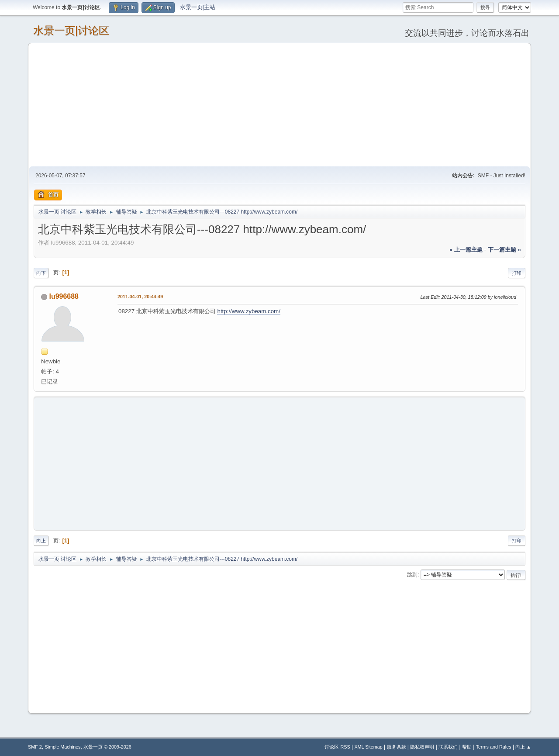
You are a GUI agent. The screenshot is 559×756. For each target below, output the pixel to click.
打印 (517, 273)
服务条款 (397, 747)
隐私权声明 (422, 747)
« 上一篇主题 (466, 250)
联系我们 (448, 747)
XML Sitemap (368, 747)
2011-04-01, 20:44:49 (140, 297)
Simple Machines (62, 747)
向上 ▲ (523, 747)
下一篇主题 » (504, 250)
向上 (41, 541)
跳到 (412, 575)
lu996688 (64, 296)
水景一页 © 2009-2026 (107, 747)
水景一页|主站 (198, 7)
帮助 (467, 747)
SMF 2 (35, 747)
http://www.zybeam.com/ (248, 311)
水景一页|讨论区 (71, 30)
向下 (41, 273)
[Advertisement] (279, 104)
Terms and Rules (494, 747)
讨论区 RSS (337, 747)
